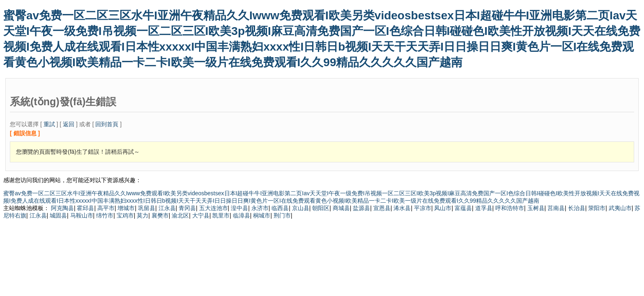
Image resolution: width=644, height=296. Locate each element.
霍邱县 (85, 208)
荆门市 (282, 215)
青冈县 (187, 208)
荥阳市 (597, 208)
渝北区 (180, 215)
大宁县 (201, 215)
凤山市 (443, 208)
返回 (69, 124)
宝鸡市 (125, 215)
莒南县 (556, 208)
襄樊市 (160, 215)
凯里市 (221, 215)
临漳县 (241, 215)
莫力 (143, 215)
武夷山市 (620, 208)
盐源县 (361, 208)
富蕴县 (463, 208)
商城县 (341, 208)
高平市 (106, 208)
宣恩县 (382, 208)
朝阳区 (321, 208)
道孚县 (484, 208)
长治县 (577, 208)
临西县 (280, 208)
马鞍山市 (82, 215)
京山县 (301, 208)
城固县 (58, 215)
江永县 (167, 208)
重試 (49, 124)
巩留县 (147, 208)
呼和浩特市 (510, 208)
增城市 (126, 208)
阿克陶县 (62, 208)
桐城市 (262, 215)
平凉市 (423, 208)
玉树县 (536, 208)
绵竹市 (105, 215)
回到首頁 (107, 124)
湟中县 (239, 208)
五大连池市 (214, 208)
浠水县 (402, 208)
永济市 (260, 208)
